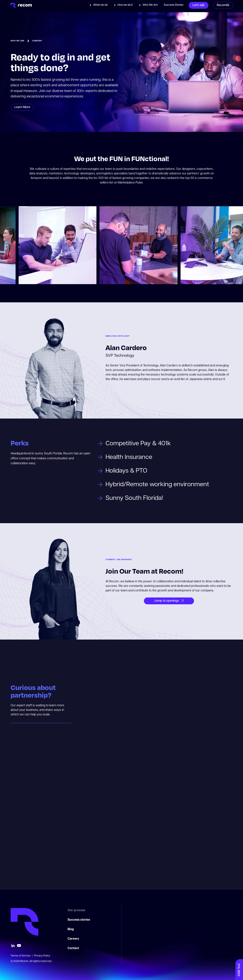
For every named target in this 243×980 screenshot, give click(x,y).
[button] (99, 5)
